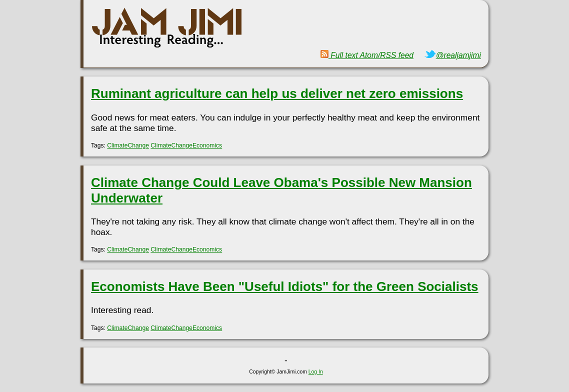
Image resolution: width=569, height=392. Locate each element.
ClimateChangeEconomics (186, 145)
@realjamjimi (453, 55)
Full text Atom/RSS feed (367, 55)
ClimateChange (128, 145)
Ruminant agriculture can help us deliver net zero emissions (277, 93)
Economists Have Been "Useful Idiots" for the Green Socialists (285, 286)
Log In (316, 372)
